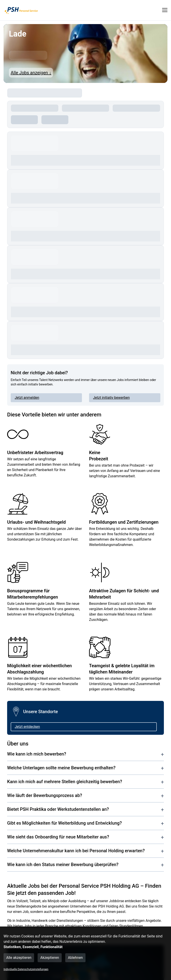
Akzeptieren (50, 958)
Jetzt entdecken (27, 727)
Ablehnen (75, 958)
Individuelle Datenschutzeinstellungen (26, 969)
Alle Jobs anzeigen (31, 73)
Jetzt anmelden (27, 398)
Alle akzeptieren (19, 958)
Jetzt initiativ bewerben (111, 398)
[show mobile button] (165, 10)
